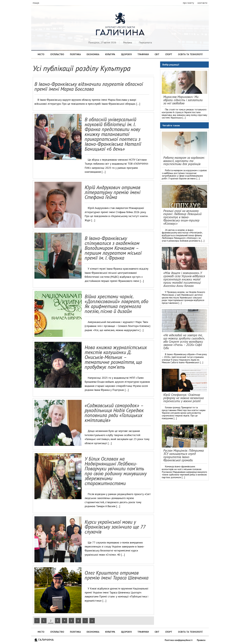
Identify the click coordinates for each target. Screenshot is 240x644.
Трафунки (143, 54)
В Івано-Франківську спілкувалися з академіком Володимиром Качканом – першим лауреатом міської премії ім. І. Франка (113, 248)
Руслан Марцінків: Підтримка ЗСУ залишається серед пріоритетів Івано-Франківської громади (184, 455)
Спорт (169, 54)
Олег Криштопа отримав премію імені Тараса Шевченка (117, 575)
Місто (41, 54)
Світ (157, 54)
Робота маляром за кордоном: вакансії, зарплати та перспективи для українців (184, 161)
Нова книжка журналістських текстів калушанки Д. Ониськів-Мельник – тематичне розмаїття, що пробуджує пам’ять (116, 357)
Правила (201, 640)
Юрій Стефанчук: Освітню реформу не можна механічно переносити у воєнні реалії (184, 398)
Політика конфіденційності (179, 640)
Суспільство (57, 54)
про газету (188, 3)
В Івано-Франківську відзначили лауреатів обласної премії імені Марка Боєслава (89, 86)
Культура (110, 54)
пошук (36, 3)
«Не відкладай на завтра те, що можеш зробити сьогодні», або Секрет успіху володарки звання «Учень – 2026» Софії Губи (184, 341)
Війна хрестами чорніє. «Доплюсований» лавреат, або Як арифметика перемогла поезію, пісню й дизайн (116, 304)
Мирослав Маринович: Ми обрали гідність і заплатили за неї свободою (183, 100)
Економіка (93, 54)
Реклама (127, 42)
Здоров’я (126, 54)
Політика (75, 54)
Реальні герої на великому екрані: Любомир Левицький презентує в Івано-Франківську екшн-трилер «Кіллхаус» (182, 217)
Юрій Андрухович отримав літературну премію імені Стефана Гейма (112, 192)
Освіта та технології (190, 54)
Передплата (145, 42)
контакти (202, 3)
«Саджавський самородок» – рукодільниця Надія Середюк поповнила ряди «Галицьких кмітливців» (114, 413)
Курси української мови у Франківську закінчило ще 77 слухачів (115, 527)
